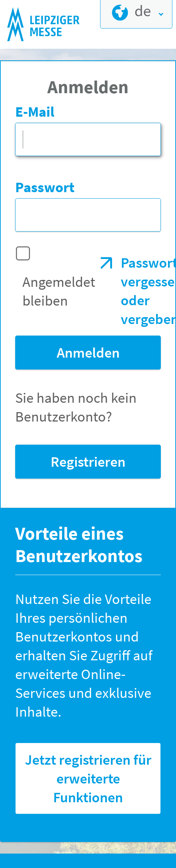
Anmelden (88, 353)
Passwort (45, 187)
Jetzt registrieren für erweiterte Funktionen (88, 778)
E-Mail (35, 112)
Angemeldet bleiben (59, 291)
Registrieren (88, 462)
